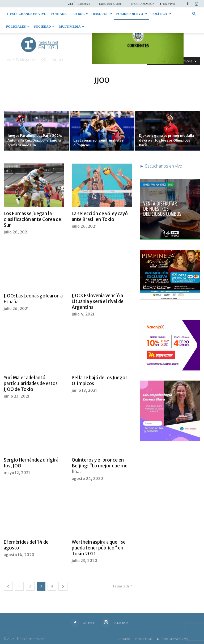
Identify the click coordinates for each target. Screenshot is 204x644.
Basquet (102, 14)
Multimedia (72, 27)
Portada (59, 14)
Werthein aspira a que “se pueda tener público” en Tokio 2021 (99, 548)
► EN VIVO (167, 4)
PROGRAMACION (143, 4)
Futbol (80, 14)
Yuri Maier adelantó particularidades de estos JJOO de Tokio (31, 384)
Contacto (124, 639)
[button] (194, 14)
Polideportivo (132, 14)
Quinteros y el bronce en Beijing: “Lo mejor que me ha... (100, 466)
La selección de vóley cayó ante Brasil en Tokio (100, 216)
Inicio (7, 59)
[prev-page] (8, 587)
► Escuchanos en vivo (26, 14)
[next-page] (63, 587)
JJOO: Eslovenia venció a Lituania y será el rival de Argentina (98, 302)
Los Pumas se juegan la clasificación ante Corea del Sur (33, 219)
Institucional (143, 639)
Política (161, 14)
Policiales (18, 27)
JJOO (43, 59)
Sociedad (44, 27)
